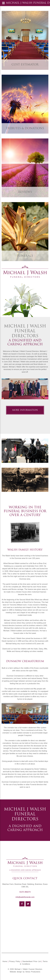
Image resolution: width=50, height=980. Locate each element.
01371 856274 (25, 892)
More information (25, 410)
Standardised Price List (32, 961)
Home (5, 961)
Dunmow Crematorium (25, 661)
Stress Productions (33, 972)
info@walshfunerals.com (25, 897)
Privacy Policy (15, 961)
